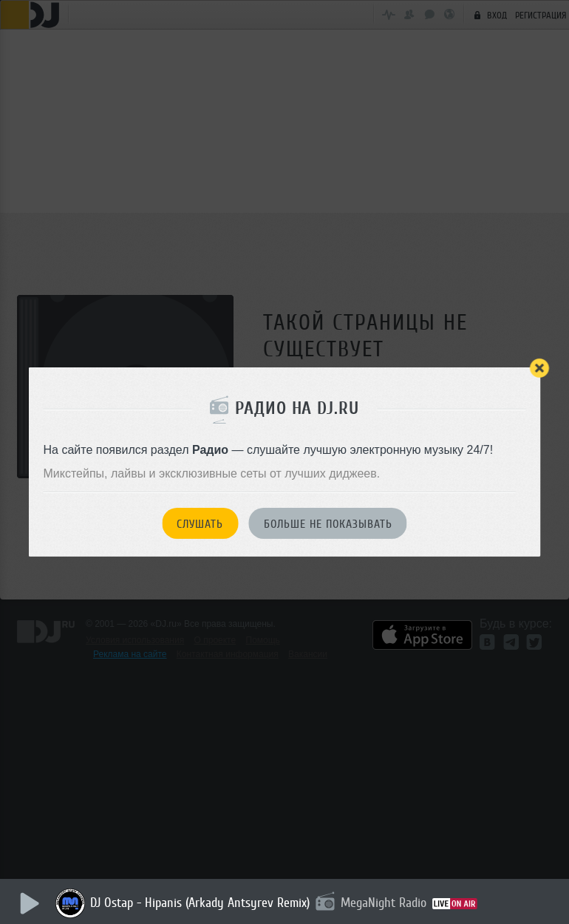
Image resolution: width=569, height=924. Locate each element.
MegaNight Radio (384, 903)
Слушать (200, 524)
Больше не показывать (328, 524)
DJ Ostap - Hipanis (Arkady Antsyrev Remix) (200, 903)
